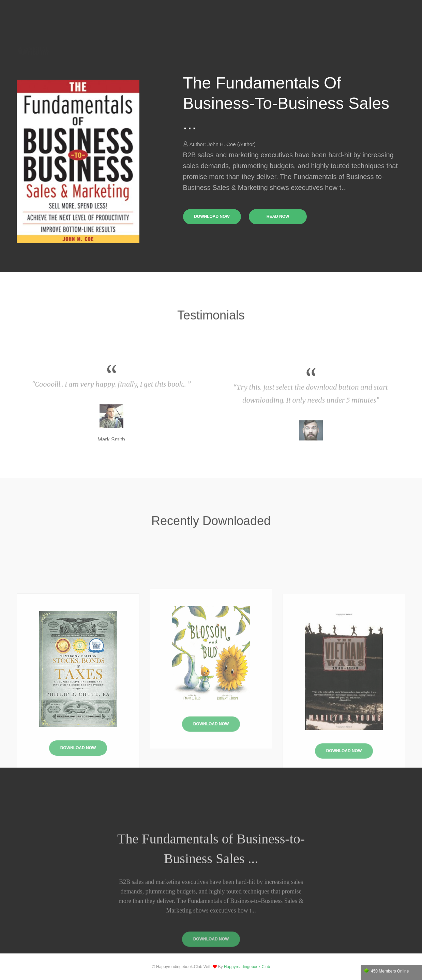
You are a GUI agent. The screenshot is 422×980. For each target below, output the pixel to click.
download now (212, 216)
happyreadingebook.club (247, 967)
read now (278, 216)
